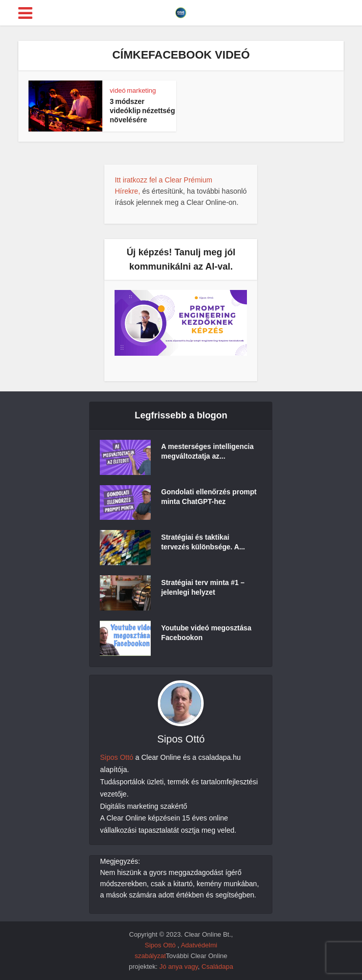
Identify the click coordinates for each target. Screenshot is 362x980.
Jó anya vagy (179, 966)
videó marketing (133, 90)
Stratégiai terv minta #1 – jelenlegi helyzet (203, 588)
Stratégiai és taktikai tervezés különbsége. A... (203, 543)
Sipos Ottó (116, 757)
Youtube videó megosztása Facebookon (206, 633)
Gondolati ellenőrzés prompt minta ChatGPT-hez (209, 498)
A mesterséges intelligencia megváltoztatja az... (208, 453)
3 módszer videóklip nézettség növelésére (143, 111)
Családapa (217, 966)
